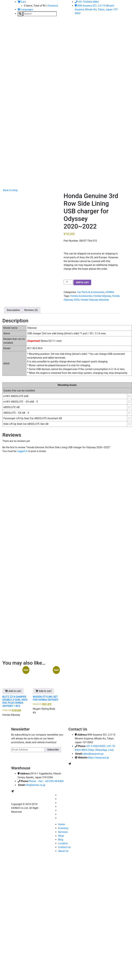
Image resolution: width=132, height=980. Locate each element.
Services (63, 832)
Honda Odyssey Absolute (95, 300)
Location (63, 843)
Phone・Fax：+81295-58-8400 (46, 781)
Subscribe (53, 750)
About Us (63, 851)
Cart (22, 2)
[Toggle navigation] (16, 26)
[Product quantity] (68, 282)
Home (62, 824)
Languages (25, 9)
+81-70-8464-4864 (87, 2)
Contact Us (64, 847)
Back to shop (10, 190)
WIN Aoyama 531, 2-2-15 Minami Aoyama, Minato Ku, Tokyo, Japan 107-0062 (97, 9)
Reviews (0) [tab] (31, 310)
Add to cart (82, 282)
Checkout (53, 6)
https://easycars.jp (98, 758)
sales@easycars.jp (93, 754)
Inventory (63, 828)
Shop (61, 836)
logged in (22, 451)
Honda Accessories (81, 296)
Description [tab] (13, 310)
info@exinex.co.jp (35, 785)
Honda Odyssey (102, 296)
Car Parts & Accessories (91, 292)
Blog (61, 840)
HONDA (110, 292)
